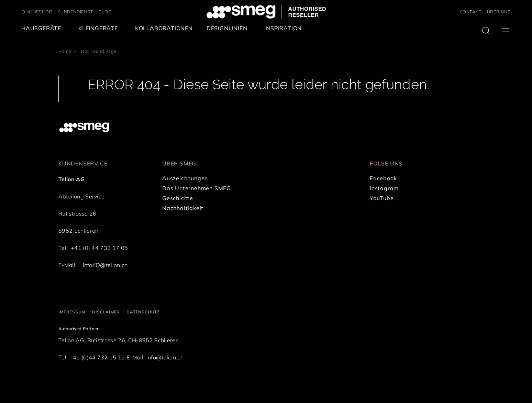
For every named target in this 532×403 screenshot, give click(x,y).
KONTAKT (471, 12)
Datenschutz (143, 312)
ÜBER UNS (499, 12)
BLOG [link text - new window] (105, 12)
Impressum (72, 312)
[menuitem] (43, 28)
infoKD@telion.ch (105, 265)
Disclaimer (106, 312)
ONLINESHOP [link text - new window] (37, 12)
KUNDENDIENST (75, 12)
